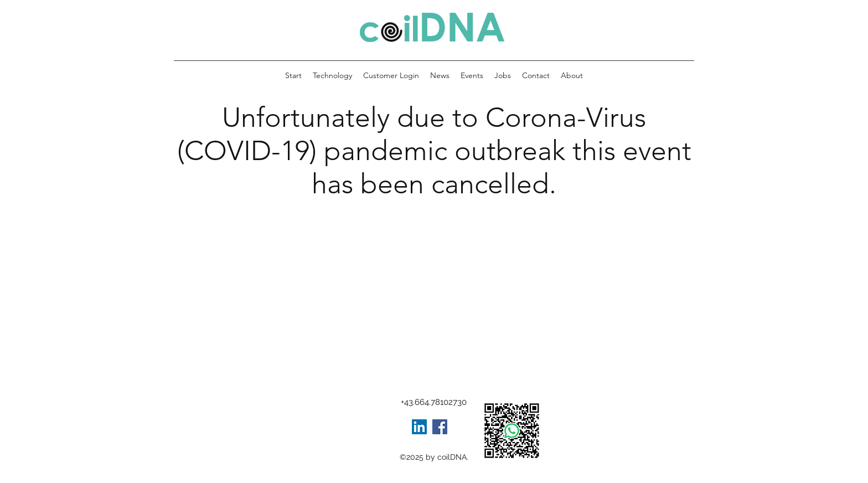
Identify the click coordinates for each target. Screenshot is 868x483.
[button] (572, 75)
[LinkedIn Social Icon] (419, 427)
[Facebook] (440, 427)
